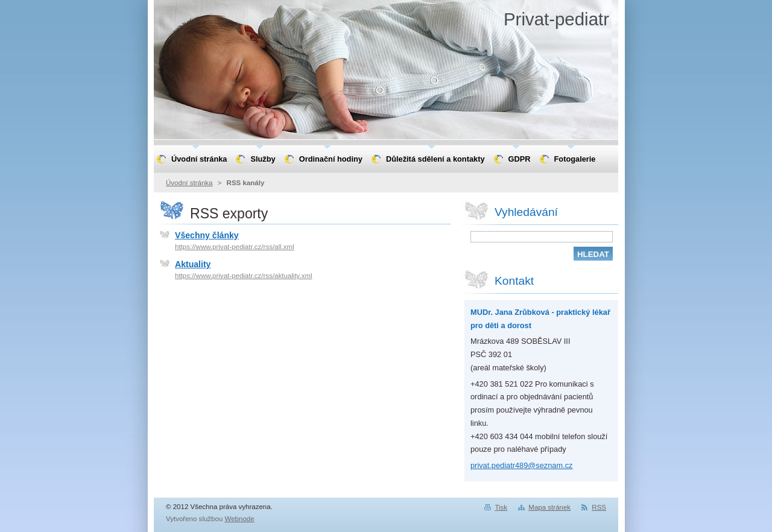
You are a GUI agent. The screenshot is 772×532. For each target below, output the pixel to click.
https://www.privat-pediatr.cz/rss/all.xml (235, 247)
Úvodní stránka (189, 183)
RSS (599, 507)
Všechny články (207, 235)
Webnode (240, 519)
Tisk (501, 507)
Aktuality (193, 264)
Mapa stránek (549, 507)
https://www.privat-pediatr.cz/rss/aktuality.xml (244, 276)
